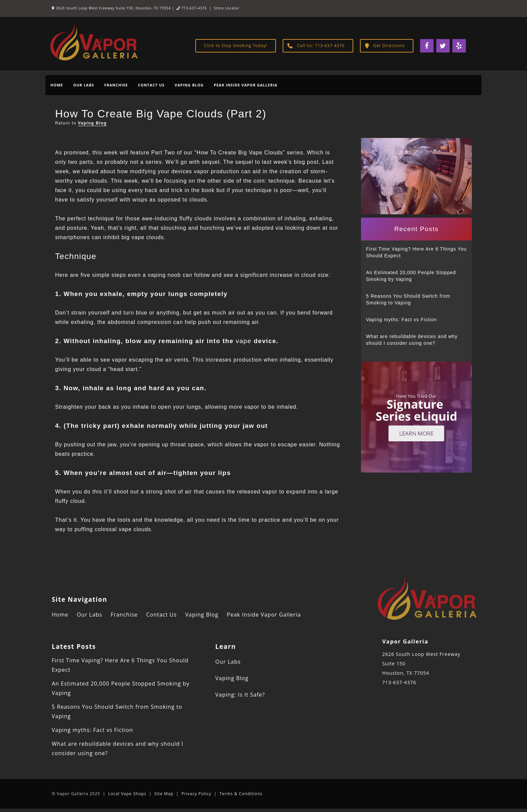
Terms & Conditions (241, 794)
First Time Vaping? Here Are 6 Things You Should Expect (416, 252)
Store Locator (227, 8)
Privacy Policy (196, 794)
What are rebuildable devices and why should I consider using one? (412, 340)
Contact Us (151, 85)
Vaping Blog (189, 85)
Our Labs (84, 85)
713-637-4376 (192, 8)
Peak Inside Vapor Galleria (246, 85)
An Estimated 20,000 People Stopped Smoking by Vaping (411, 276)
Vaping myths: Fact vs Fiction (401, 320)
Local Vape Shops (127, 794)
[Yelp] (459, 46)
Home (57, 85)
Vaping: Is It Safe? (240, 695)
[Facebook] (427, 46)
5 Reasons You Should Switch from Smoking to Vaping (408, 299)
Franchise (116, 85)
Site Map (164, 794)
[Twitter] (443, 46)
